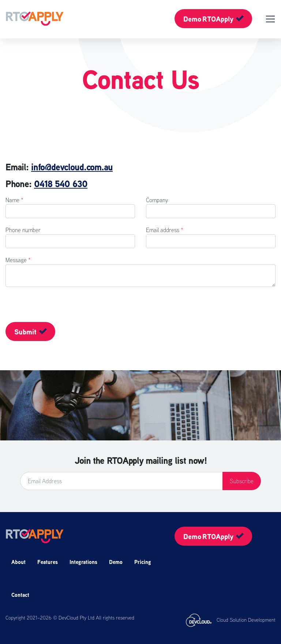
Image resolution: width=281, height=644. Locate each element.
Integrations (83, 562)
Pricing (143, 562)
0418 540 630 (61, 184)
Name (14, 200)
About (18, 562)
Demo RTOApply (208, 19)
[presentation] (35, 308)
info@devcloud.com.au (72, 167)
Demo (116, 562)
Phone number (23, 230)
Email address (165, 230)
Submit (25, 332)
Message (18, 260)
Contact (20, 595)
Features (48, 562)
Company (157, 200)
